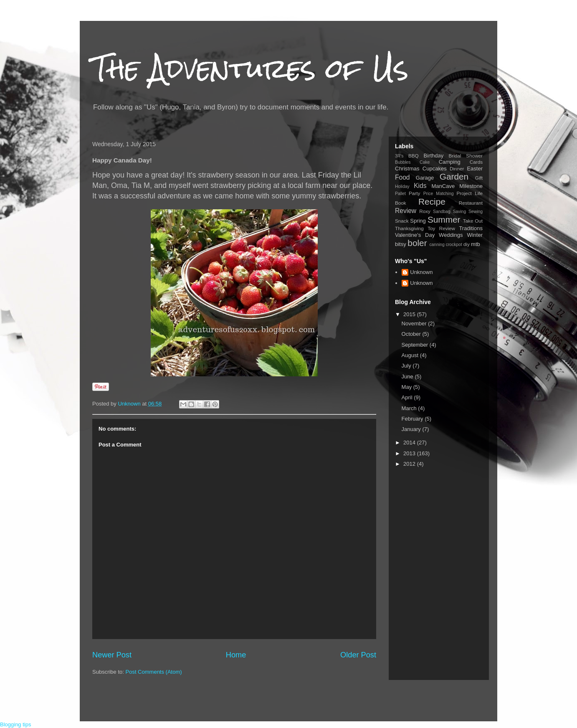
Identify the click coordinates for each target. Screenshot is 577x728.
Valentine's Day (415, 235)
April (408, 397)
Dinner (457, 169)
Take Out (473, 221)
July (407, 366)
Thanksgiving (409, 228)
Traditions (471, 228)
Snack (402, 221)
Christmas (407, 169)
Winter (475, 235)
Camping (450, 162)
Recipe (432, 202)
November (415, 323)
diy (467, 244)
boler (417, 243)
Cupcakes (435, 169)
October (412, 334)
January (412, 429)
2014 (410, 443)
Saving (459, 212)
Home (236, 655)
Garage (425, 178)
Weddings (451, 235)
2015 (410, 314)
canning (437, 245)
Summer (444, 219)
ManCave (443, 186)
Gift (479, 178)
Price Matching (439, 194)
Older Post (358, 655)
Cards (476, 162)
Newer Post (112, 655)
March (410, 408)
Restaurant (471, 203)
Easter (475, 169)
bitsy (401, 244)
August (411, 355)
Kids (420, 186)
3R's (399, 156)
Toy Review (441, 228)
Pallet (400, 194)
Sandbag (442, 212)
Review (406, 211)
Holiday (402, 186)
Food (402, 177)
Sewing (476, 212)
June (408, 377)
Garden (454, 176)
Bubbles (403, 162)
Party (414, 193)
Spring (418, 221)
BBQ (414, 156)
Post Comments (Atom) (154, 672)
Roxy (425, 211)
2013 (410, 453)
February (413, 419)
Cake (425, 162)
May (407, 387)
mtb (476, 244)
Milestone (471, 186)
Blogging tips (15, 724)
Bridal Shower (466, 156)
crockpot (454, 245)
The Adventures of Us (250, 68)
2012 (410, 464)
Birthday (434, 156)
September (416, 345)
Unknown (421, 272)
